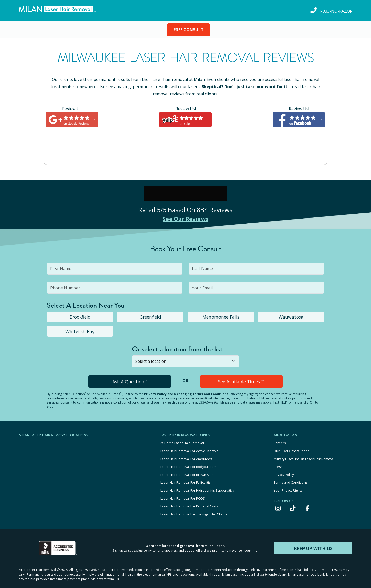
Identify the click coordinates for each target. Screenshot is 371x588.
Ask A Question (130, 381)
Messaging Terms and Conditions (201, 393)
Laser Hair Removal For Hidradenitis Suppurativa (197, 484)
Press (278, 463)
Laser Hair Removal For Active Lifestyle (189, 449)
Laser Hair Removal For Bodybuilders (188, 463)
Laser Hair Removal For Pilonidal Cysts (189, 498)
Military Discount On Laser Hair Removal (304, 456)
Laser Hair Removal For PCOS (183, 491)
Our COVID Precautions (292, 449)
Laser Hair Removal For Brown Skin (187, 470)
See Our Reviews (186, 218)
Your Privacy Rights (288, 484)
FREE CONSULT (189, 30)
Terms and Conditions (291, 477)
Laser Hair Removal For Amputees (186, 456)
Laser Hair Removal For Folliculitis (185, 477)
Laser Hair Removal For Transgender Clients (194, 505)
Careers (280, 442)
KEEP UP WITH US (313, 538)
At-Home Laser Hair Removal (182, 442)
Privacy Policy (155, 393)
